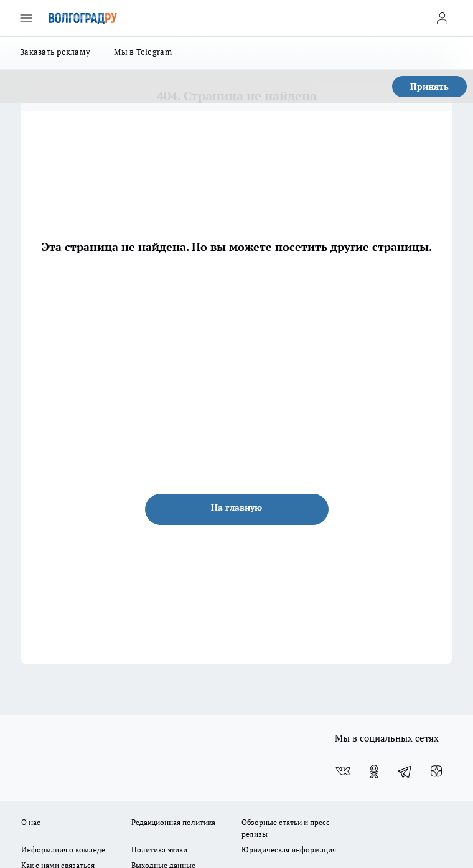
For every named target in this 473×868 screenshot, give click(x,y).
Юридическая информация (289, 850)
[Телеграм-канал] (405, 771)
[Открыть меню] (26, 18)
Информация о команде (63, 850)
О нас (31, 822)
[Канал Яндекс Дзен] (436, 771)
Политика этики (159, 850)
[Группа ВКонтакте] (343, 771)
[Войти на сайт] (442, 18)
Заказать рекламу (55, 52)
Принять (429, 86)
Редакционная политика (173, 822)
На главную (236, 507)
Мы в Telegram (143, 52)
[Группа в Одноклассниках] (374, 771)
